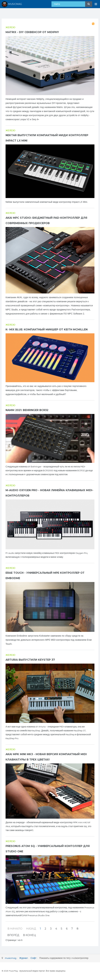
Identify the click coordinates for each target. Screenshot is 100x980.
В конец (29, 935)
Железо (10, 28)
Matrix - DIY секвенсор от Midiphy (32, 32)
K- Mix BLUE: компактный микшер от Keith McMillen (47, 330)
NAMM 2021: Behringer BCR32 (27, 410)
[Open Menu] (96, 4)
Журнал (23, 958)
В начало (15, 929)
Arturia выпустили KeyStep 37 (30, 660)
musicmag (11, 958)
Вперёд (13, 935)
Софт (33, 958)
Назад (31, 929)
